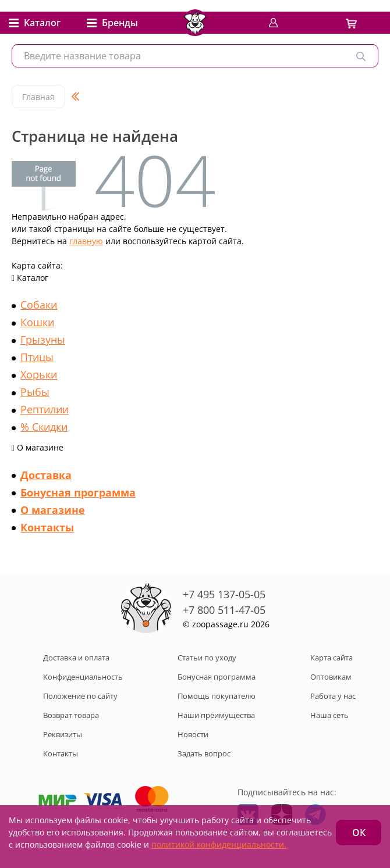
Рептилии (45, 409)
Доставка (46, 475)
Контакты (47, 527)
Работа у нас (333, 696)
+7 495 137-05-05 (224, 594)
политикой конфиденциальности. (219, 844)
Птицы (37, 357)
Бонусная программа (78, 492)
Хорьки (39, 374)
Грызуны (43, 340)
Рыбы (35, 392)
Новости (193, 734)
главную (86, 241)
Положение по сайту (80, 696)
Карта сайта (331, 658)
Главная (38, 97)
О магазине (53, 510)
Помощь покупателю (217, 696)
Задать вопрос (204, 753)
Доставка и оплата (76, 658)
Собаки (39, 305)
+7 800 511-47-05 (224, 610)
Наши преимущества (216, 715)
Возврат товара (71, 715)
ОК (359, 833)
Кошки (37, 322)
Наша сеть (329, 715)
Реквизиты (63, 734)
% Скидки (44, 427)
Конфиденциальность (83, 677)
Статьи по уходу (207, 658)
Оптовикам (331, 677)
